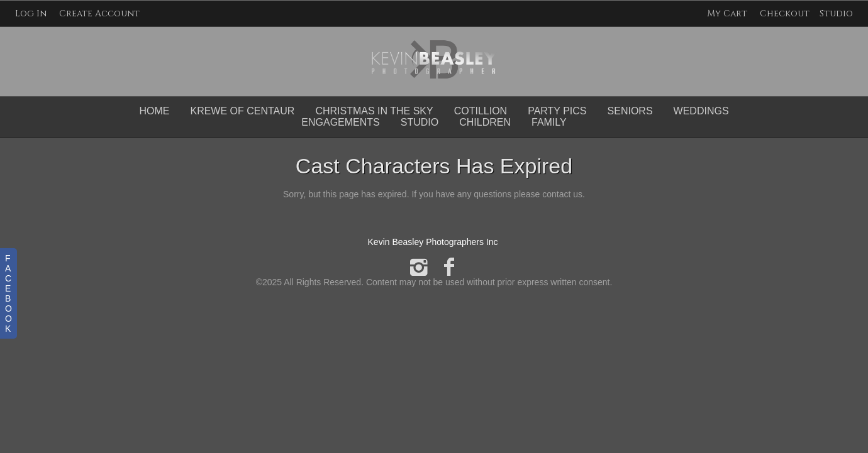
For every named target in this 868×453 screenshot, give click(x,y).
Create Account (99, 14)
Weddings (701, 111)
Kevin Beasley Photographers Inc (433, 242)
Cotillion (481, 111)
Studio (836, 14)
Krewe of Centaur (242, 111)
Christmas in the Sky (374, 111)
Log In (31, 14)
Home (154, 111)
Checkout (785, 14)
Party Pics (557, 111)
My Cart (728, 14)
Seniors (630, 111)
